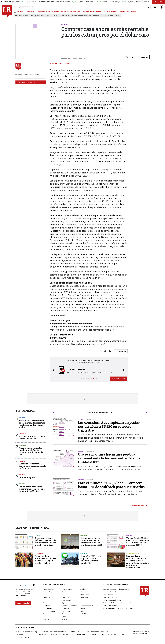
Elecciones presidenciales (81, 16)
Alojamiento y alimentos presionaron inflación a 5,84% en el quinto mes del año (31, 451)
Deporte (84, 553)
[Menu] (16, 12)
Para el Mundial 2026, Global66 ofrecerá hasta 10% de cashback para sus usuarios (111, 485)
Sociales (46, 619)
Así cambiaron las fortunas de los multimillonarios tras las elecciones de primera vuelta (32, 424)
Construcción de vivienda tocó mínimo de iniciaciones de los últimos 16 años (32, 489)
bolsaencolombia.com (100, 632)
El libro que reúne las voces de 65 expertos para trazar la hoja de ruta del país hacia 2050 (91, 542)
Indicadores (48, 608)
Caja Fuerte (66, 592)
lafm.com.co (107, 634)
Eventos (83, 603)
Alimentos (55, 16)
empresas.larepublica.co (59, 632)
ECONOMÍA (31, 12)
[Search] (148, 7)
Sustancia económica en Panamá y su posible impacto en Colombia (32, 466)
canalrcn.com (68, 634)
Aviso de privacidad (110, 597)
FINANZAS (21, 12)
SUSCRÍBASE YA (119, 379)
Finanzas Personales (69, 606)
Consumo (47, 597)
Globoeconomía (87, 606)
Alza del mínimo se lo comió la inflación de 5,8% (32, 438)
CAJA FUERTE (112, 12)
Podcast (46, 614)
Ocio (82, 611)
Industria (23, 418)
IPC (48, 16)
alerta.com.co (119, 634)
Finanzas (46, 606)
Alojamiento (65, 16)
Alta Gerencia (67, 589)
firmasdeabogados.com (80, 632)
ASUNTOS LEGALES (98, 12)
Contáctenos (108, 595)
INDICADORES (124, 12)
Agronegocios (49, 589)
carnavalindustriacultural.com (50, 634)
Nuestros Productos (110, 592)
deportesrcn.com (22, 637)
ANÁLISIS (85, 12)
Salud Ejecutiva (86, 614)
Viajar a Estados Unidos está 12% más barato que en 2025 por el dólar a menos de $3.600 (138, 542)
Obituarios (66, 611)
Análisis (22, 461)
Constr (22, 484)
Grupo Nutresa (108, 16)
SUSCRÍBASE (159, 2)
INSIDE (133, 12)
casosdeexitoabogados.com (26, 634)
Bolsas (129, 535)
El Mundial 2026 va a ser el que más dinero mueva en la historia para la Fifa (91, 560)
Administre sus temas (26, 82)
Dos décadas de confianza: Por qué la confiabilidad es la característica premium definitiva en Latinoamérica (138, 562)
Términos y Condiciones (112, 600)
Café (118, 16)
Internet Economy (133, 553)
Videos (64, 619)
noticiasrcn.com (94, 634)
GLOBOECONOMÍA (59, 12)
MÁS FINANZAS (138, 505)
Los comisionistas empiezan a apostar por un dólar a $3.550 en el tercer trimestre (109, 427)
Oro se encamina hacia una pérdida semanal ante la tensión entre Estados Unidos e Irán (109, 458)
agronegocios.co (41, 632)
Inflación (41, 16)
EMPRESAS (41, 12)
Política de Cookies (110, 606)
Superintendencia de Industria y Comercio (119, 608)
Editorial (23, 434)
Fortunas (97, 16)
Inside (83, 608)
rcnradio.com (81, 634)
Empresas (47, 603)
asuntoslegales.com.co (24, 632)
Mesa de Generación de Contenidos (116, 589)
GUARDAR (143, 57)
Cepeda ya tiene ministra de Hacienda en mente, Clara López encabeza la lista (46, 560)
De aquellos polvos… (28, 477)
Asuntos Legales (49, 592)
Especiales (66, 603)
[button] (53, 370)
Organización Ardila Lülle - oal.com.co (141, 632)
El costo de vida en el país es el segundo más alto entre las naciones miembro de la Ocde (45, 542)
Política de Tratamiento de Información (117, 603)
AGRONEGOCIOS (74, 12)
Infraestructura (67, 608)
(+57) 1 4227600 (22, 595)
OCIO (48, 12)
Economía (84, 597)
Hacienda (22, 445)
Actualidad (39, 553)
